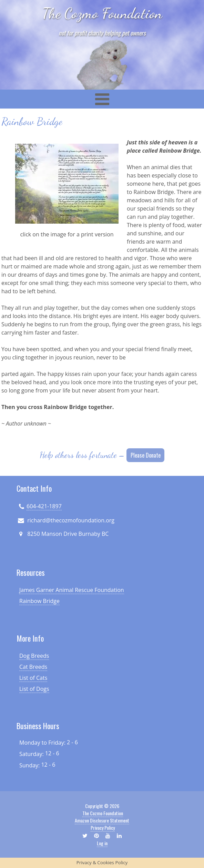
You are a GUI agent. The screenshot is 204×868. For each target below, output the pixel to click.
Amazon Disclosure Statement (102, 820)
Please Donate (146, 455)
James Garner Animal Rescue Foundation (72, 590)
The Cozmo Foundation (102, 13)
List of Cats (33, 678)
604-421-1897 (44, 506)
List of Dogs (34, 689)
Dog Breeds (34, 656)
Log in (102, 843)
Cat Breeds (33, 667)
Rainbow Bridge (39, 601)
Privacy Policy (103, 828)
